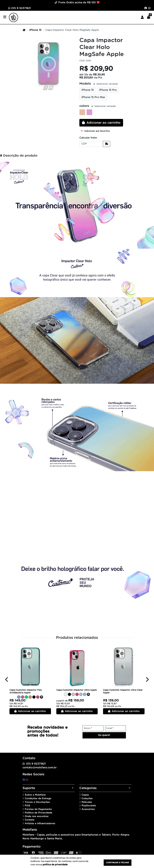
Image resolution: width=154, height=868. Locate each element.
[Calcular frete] (107, 144)
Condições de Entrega (38, 798)
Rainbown (89, 112)
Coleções (87, 798)
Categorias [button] (88, 788)
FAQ (27, 806)
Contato (30, 820)
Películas (87, 802)
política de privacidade (55, 865)
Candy (82, 112)
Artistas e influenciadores (40, 823)
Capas (85, 795)
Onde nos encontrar (37, 816)
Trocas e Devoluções (37, 802)
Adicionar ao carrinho (30, 711)
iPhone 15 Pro (108, 90)
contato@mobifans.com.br (40, 768)
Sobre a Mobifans (35, 795)
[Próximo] (147, 679)
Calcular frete (88, 138)
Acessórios (88, 809)
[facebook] (24, 780)
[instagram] (27, 780)
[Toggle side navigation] (5, 17)
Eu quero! (104, 735)
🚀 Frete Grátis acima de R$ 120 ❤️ (77, 3)
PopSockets (89, 806)
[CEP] (91, 144)
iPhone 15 (35, 30)
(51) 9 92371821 (19, 8)
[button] (142, 17)
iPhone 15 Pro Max (93, 97)
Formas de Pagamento (38, 809)
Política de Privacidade (38, 813)
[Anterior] (7, 679)
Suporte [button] (29, 788)
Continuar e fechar (118, 863)
